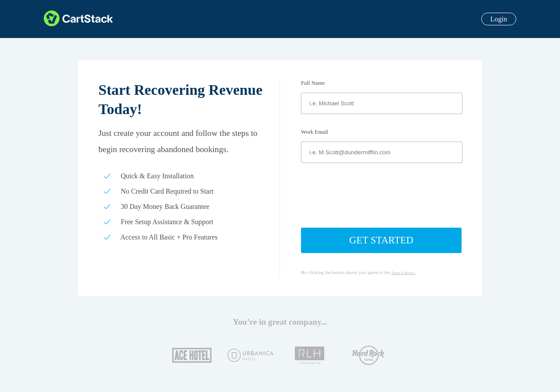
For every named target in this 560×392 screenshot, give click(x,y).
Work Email (315, 132)
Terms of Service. (404, 273)
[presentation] (381, 195)
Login (499, 19)
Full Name (313, 83)
